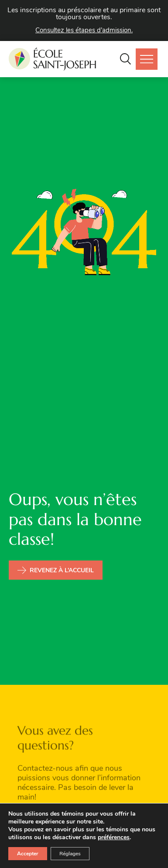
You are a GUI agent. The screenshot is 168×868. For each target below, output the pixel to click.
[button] (125, 59)
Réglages (70, 854)
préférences (114, 837)
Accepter (28, 854)
